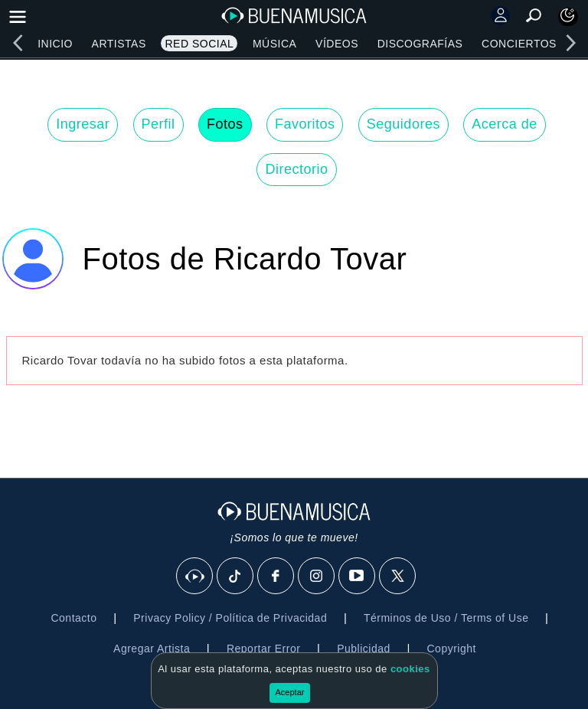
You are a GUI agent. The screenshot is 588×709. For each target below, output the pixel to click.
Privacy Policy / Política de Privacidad (230, 618)
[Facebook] (276, 577)
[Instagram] (317, 577)
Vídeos (337, 44)
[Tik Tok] (236, 577)
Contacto (73, 618)
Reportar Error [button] (263, 649)
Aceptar (290, 692)
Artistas (119, 44)
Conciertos (519, 44)
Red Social (199, 44)
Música (274, 44)
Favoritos (305, 124)
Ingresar (83, 124)
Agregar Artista (152, 649)
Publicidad (364, 649)
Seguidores (403, 124)
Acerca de (505, 124)
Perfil (158, 124)
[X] (398, 577)
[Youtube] (358, 577)
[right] (570, 43)
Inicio (55, 44)
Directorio (296, 169)
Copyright (452, 649)
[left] (18, 43)
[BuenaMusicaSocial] (195, 577)
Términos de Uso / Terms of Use (446, 618)
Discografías (420, 44)
